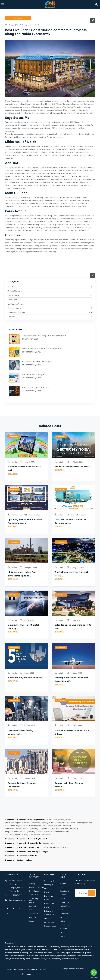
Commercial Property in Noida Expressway (48, 823)
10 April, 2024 (27, 462)
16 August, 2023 (28, 568)
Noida (47, 900)
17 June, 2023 (74, 726)
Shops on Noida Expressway (79, 823)
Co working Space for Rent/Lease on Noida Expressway (28, 835)
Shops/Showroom (15, 291)
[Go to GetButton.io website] (94, 977)
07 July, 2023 (74, 620)
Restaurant (12, 317)
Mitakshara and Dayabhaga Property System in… (45, 336)
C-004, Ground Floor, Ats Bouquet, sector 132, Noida (16, 886)
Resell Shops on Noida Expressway (57, 826)
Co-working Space (16, 304)
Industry (11, 287)
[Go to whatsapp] (94, 972)
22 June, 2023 (74, 673)
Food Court (13, 300)
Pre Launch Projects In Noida (17, 823)
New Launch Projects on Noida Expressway (23, 826)
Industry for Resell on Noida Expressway (22, 829)
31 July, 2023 (27, 620)
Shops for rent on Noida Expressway (20, 832)
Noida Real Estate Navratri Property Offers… (43, 349)
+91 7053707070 (16, 895)
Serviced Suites (14, 308)
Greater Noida (49, 843)
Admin (10, 25)
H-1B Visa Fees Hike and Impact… (38, 361)
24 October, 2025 (30, 339)
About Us (64, 883)
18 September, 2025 (31, 378)
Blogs (62, 932)
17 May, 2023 (74, 778)
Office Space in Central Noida (55, 847)
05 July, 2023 (27, 673)
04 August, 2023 (75, 568)
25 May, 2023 (27, 778)
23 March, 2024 (75, 462)
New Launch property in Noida (60, 820)
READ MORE (13, 474)
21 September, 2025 (31, 365)
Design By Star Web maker (73, 969)
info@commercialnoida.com (21, 900)
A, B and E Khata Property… (35, 374)
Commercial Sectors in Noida (65, 917)
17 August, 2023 (24, 25)
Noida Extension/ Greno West (49, 911)
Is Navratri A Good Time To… (35, 387)
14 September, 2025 (31, 391)
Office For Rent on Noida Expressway (52, 832)
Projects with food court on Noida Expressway (59, 829)
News (62, 936)
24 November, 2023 (30, 515)
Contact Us (64, 902)
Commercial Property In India (49, 885)
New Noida (49, 903)
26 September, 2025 (31, 352)
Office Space (13, 295)
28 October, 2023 (76, 515)
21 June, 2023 (27, 726)
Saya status (10, 122)
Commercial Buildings (16, 312)
